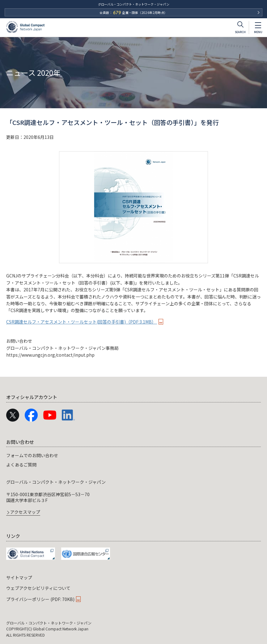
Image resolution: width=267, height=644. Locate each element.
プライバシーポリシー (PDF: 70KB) (40, 599)
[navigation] (133, 476)
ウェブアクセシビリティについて (38, 588)
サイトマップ (19, 577)
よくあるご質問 (21, 465)
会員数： (133, 13)
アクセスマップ (25, 512)
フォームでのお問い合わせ (32, 455)
